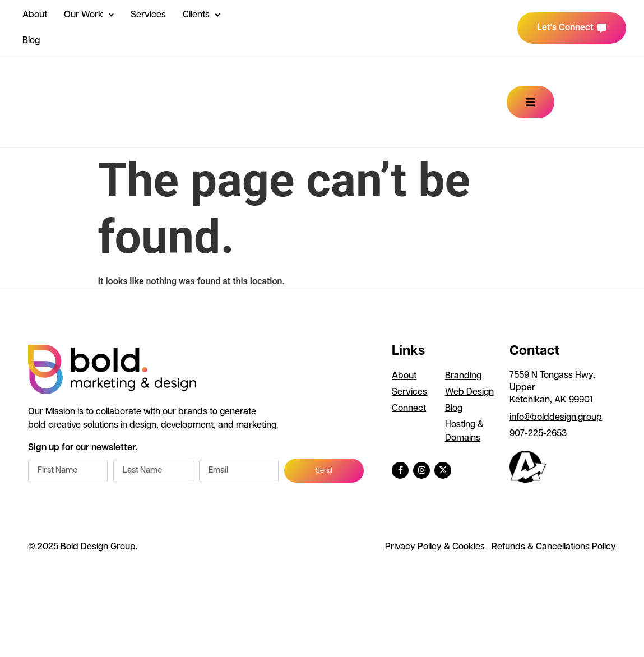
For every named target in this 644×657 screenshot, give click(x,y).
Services (148, 15)
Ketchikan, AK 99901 (551, 400)
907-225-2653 (538, 434)
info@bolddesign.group (556, 418)
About (35, 15)
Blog (31, 41)
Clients (201, 15)
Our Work (89, 15)
